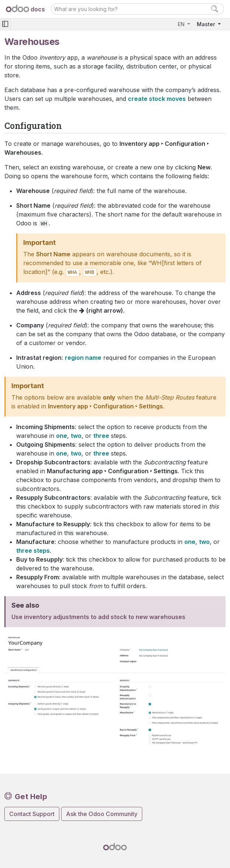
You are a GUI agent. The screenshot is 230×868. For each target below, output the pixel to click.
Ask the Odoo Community (102, 814)
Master (207, 24)
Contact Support (32, 814)
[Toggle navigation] (5, 24)
